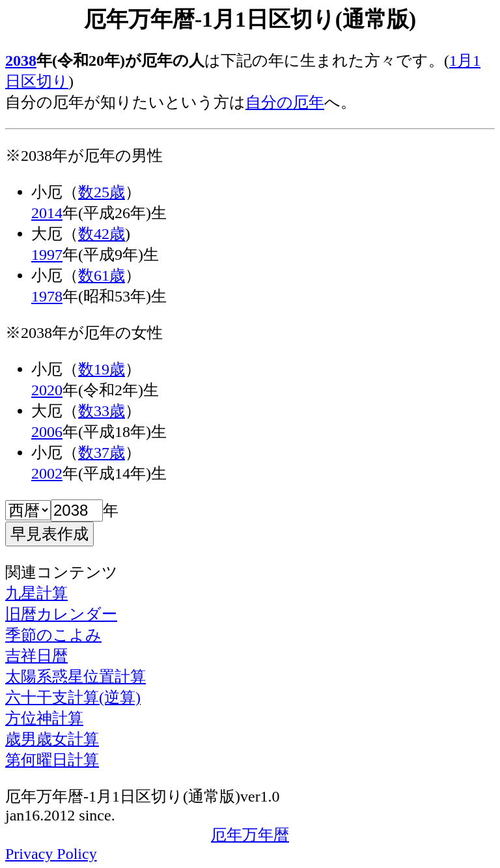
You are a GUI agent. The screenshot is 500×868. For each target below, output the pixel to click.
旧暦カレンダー (61, 614)
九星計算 (36, 593)
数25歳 (102, 192)
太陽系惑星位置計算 (76, 677)
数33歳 (102, 411)
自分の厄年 (285, 102)
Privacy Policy (51, 854)
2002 (47, 473)
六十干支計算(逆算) (73, 697)
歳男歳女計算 (52, 739)
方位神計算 (44, 718)
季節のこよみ (53, 635)
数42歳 (102, 234)
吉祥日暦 (36, 656)
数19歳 (102, 369)
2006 (47, 432)
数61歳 (102, 275)
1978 (47, 296)
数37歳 (102, 453)
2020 (47, 390)
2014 (47, 213)
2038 (21, 61)
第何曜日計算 (52, 760)
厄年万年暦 (250, 835)
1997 (47, 255)
